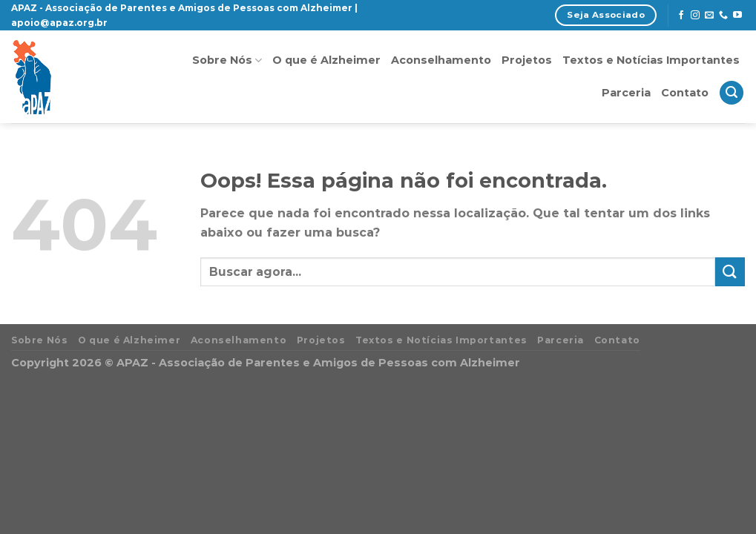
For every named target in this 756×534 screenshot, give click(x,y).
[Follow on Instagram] (695, 16)
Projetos (527, 60)
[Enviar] (730, 272)
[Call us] (723, 16)
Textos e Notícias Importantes (651, 60)
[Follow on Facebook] (681, 16)
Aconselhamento (441, 60)
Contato (685, 93)
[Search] (732, 93)
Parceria (626, 93)
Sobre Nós (227, 60)
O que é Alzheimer (326, 60)
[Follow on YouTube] (737, 16)
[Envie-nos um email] (709, 16)
